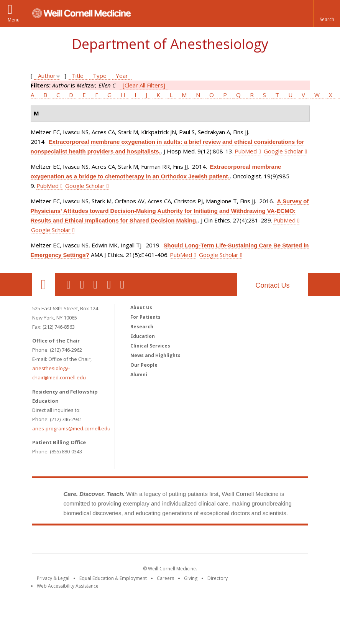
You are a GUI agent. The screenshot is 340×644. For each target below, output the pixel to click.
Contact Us (272, 285)
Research (142, 327)
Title (78, 76)
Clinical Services (150, 346)
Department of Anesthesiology (170, 44)
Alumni (139, 375)
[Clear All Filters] (144, 85)
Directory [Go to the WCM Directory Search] (218, 578)
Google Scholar (283, 151)
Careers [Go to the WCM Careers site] (165, 578)
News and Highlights (155, 355)
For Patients (145, 317)
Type (100, 76)
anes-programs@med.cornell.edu (71, 428)
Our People (144, 365)
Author (47, 76)
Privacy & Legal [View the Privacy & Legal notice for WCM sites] (53, 578)
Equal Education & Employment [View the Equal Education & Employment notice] (113, 578)
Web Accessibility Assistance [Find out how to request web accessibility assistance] (68, 586)
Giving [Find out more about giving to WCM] (191, 578)
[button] (327, 13)
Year (122, 76)
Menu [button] (14, 20)
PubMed (246, 151)
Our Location (44, 285)
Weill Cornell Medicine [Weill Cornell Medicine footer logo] (170, 541)
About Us (141, 307)
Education (143, 336)
